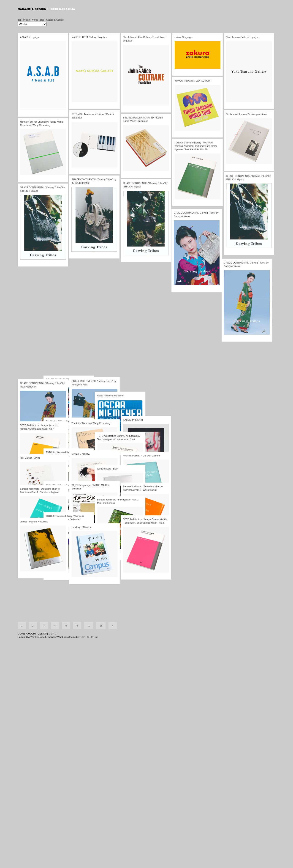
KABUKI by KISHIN (133, 420)
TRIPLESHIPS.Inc (88, 866)
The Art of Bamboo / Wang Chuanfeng (91, 423)
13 (101, 855)
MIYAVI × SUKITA (81, 454)
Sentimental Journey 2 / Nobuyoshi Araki (247, 114)
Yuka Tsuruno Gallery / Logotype (243, 37)
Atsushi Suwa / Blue (107, 469)
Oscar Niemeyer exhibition (111, 396)
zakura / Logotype (184, 37)
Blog (42, 20)
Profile (26, 20)
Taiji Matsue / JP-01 (30, 458)
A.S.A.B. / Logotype (30, 37)
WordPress (36, 866)
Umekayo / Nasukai (82, 527)
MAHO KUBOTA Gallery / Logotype (90, 37)
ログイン (53, 863)
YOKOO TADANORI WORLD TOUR (193, 81)
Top (20, 20)
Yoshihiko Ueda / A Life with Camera (142, 456)
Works (35, 20)
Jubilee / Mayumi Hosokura (34, 522)
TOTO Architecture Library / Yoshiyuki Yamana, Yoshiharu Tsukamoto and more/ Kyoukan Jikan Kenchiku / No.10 (195, 147)
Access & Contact (55, 20)
